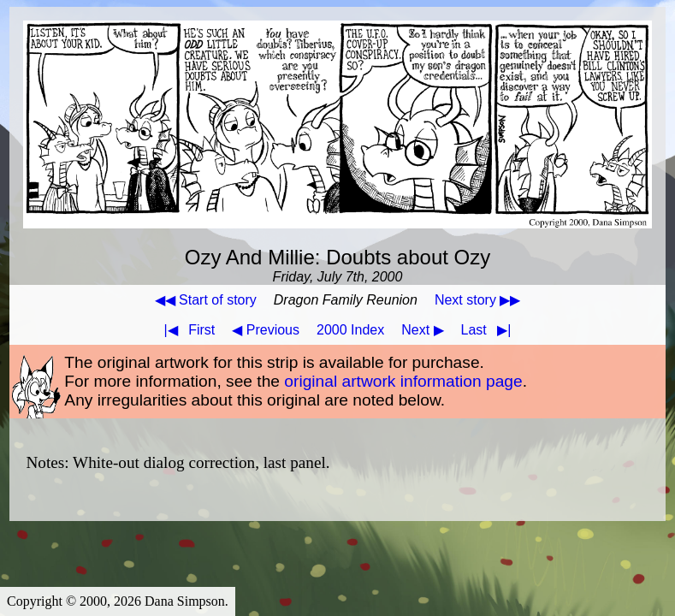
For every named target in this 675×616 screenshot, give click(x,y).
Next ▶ (422, 330)
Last (490, 330)
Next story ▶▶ (477, 300)
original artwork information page (403, 381)
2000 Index (350, 330)
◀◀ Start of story (206, 300)
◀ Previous (266, 330)
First (187, 330)
